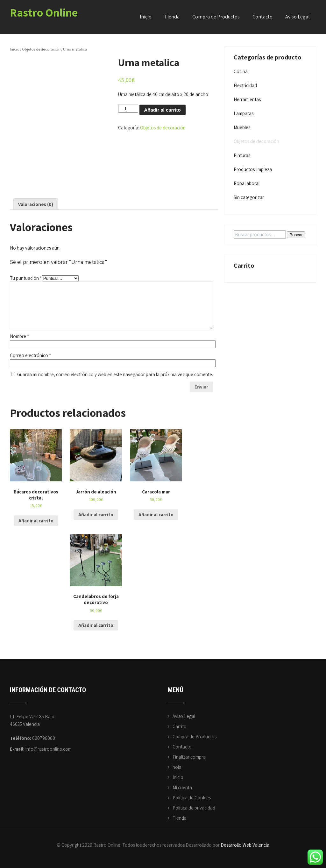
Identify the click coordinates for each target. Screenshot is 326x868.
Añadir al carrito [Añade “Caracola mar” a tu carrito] (156, 515)
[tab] (36, 204)
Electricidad (245, 85)
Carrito (180, 726)
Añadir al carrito (163, 110)
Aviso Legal (298, 17)
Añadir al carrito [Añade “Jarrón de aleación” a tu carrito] (96, 515)
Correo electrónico (30, 355)
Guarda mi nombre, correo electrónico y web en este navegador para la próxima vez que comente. (115, 374)
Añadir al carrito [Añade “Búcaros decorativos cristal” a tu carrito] (36, 521)
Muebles (242, 127)
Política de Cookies (192, 798)
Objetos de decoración (41, 49)
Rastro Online (44, 12)
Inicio (146, 17)
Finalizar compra (189, 757)
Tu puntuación (26, 278)
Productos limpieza (253, 169)
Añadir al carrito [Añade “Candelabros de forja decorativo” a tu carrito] (96, 625)
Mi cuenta (182, 787)
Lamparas (244, 113)
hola (177, 767)
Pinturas (242, 155)
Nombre (19, 336)
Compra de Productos (216, 17)
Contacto (262, 17)
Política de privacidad (194, 808)
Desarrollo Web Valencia (245, 845)
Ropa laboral (247, 183)
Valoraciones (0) (36, 204)
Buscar (296, 235)
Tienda (172, 17)
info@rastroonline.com (49, 749)
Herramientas (247, 99)
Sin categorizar (249, 197)
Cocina (241, 71)
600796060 (44, 738)
